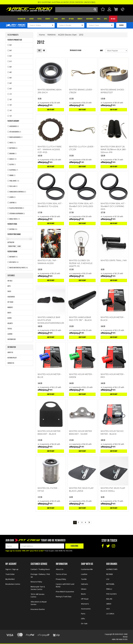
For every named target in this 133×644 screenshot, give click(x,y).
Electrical (14, 170)
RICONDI (109, 574)
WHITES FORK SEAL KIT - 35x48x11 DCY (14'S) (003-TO (82, 206)
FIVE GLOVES (111, 594)
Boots (63, 19)
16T (11, 100)
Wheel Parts (15, 219)
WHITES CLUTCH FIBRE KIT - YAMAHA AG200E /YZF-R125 (50, 149)
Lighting (13, 203)
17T (11, 94)
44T (11, 83)
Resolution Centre (13, 584)
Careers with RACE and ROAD (65, 585)
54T (11, 51)
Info (51, 105)
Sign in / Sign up (12, 569)
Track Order (10, 574)
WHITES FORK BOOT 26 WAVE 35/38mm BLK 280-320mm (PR (113, 149)
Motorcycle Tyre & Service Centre (38, 588)
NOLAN (109, 599)
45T (11, 78)
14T (11, 111)
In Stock (13, 229)
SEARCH (121, 25)
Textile (39, 19)
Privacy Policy (61, 579)
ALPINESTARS (112, 569)
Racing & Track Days (64, 596)
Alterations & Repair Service (39, 603)
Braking (13, 154)
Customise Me (21, 19)
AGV (108, 609)
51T (11, 61)
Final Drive (14, 181)
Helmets (48, 19)
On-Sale (113, 19)
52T (11, 56)
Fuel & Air (14, 186)
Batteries (13, 148)
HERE (61, 551)
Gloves (56, 19)
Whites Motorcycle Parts (19, 268)
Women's (80, 19)
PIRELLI (109, 589)
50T (11, 67)
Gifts (106, 19)
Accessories (90, 19)
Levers (13, 197)
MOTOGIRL (110, 584)
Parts (99, 19)
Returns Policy (12, 358)
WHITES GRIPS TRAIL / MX (114, 260)
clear (19, 246)
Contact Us (11, 363)
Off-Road (71, 19)
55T (11, 45)
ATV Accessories (15, 132)
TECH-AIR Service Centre (38, 595)
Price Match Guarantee (65, 592)
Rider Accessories (16, 137)
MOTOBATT (14, 257)
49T (11, 72)
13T (11, 116)
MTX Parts (14, 262)
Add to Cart (51, 110)
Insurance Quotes (38, 609)
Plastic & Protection (17, 208)
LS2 (108, 579)
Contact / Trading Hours (40, 569)
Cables (13, 159)
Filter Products (13, 35)
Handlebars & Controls (18, 192)
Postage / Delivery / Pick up (40, 575)
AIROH (109, 604)
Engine (12, 175)
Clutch (13, 165)
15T (11, 105)
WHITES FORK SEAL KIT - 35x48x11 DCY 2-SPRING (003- (113, 206)
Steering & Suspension (17, 214)
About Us (10, 352)
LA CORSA (110, 614)
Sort (101, 51)
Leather (31, 19)
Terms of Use (61, 574)
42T (11, 89)
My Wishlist (10, 579)
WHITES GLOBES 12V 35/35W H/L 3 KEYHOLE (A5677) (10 (81, 263)
